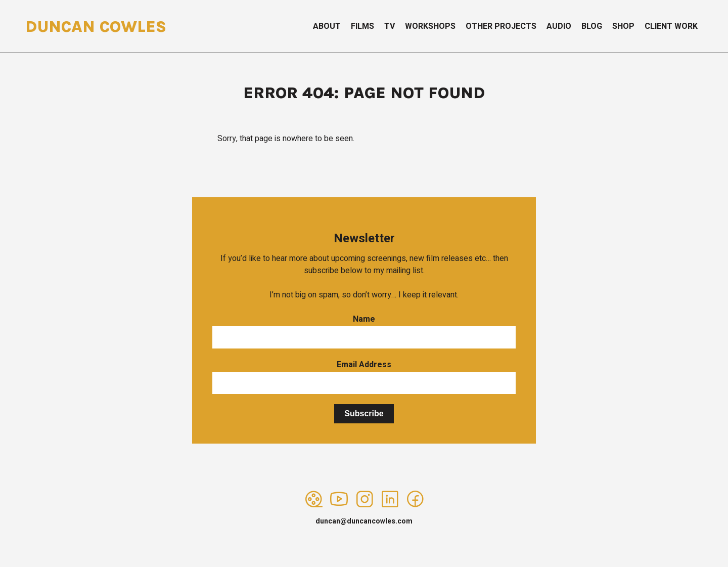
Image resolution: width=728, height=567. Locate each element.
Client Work (671, 26)
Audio (559, 26)
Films (362, 26)
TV (390, 26)
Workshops (430, 26)
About (327, 26)
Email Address (364, 365)
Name (364, 319)
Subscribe (364, 413)
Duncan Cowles (96, 27)
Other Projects (501, 26)
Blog (592, 26)
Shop (623, 26)
